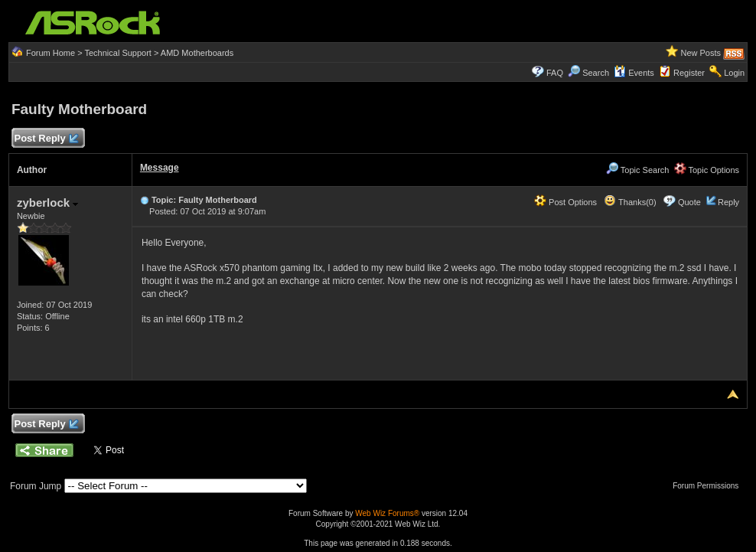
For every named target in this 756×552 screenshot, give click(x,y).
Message (160, 168)
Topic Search (637, 170)
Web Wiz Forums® (387, 513)
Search (596, 73)
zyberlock (47, 203)
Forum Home (51, 53)
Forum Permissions (709, 486)
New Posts (701, 53)
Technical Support (117, 53)
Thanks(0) (630, 202)
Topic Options (707, 170)
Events (634, 73)
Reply (728, 202)
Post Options (565, 202)
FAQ (555, 73)
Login (734, 73)
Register (689, 73)
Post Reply (46, 139)
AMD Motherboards (197, 53)
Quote (689, 202)
